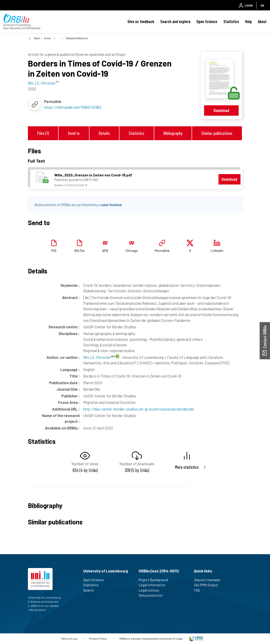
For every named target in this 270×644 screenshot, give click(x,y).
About (262, 21)
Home (47, 38)
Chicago (132, 251)
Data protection (153, 595)
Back (37, 38)
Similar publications (217, 133)
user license (111, 205)
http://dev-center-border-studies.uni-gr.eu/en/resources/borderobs (139, 409)
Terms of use (69, 638)
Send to (74, 133)
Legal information (154, 585)
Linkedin (217, 251)
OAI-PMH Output (208, 585)
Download (221, 110)
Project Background (155, 580)
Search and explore (175, 21)
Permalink (162, 251)
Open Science (207, 21)
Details (104, 133)
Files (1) (43, 133)
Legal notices (151, 590)
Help (248, 21)
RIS (54, 251)
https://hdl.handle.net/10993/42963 (73, 107)
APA (105, 251)
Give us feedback (141, 21)
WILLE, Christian (99, 357)
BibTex (79, 251)
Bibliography (173, 133)
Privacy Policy (98, 638)
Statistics (231, 21)
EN (262, 5)
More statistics (187, 467)
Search (90, 590)
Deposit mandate (209, 580)
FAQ (199, 590)
